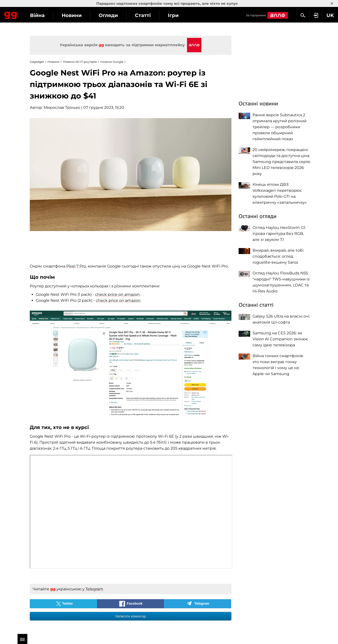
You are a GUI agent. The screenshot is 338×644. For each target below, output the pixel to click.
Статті (186, 15)
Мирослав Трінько (62, 107)
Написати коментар (131, 616)
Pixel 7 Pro (76, 266)
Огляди (151, 15)
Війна (81, 15)
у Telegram (93, 589)
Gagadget (32, 15)
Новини (115, 15)
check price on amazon (117, 294)
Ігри (216, 15)
